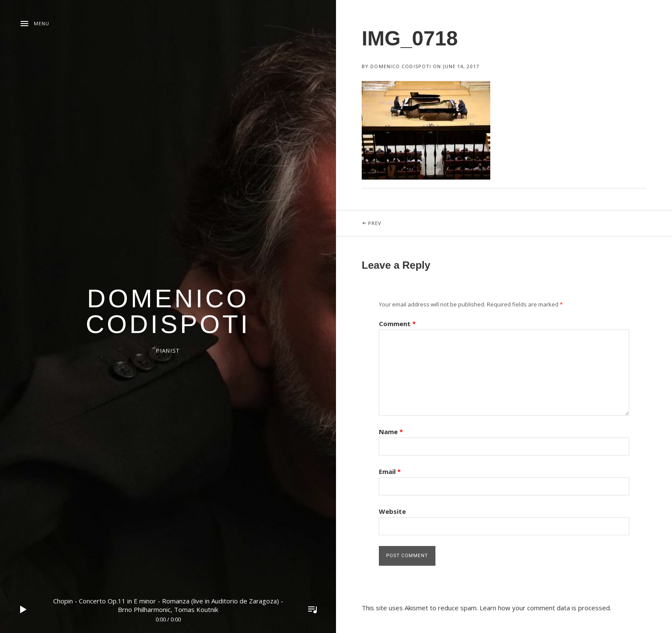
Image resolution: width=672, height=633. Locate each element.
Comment (397, 324)
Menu (42, 23)
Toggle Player (312, 609)
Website (392, 511)
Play (24, 609)
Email (390, 471)
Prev (396, 218)
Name (391, 432)
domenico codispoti (168, 311)
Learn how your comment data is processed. (545, 608)
